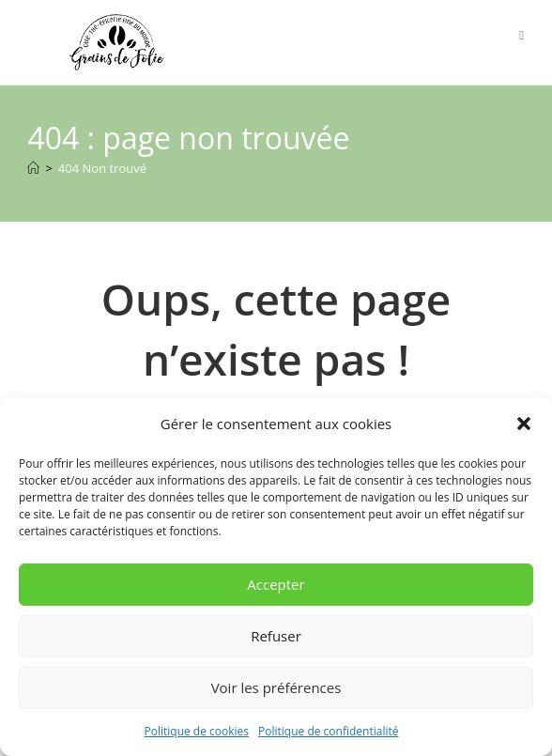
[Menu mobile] (521, 35)
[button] (524, 424)
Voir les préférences (276, 687)
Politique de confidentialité (328, 731)
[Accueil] (33, 168)
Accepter (276, 584)
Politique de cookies (197, 731)
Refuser (276, 636)
